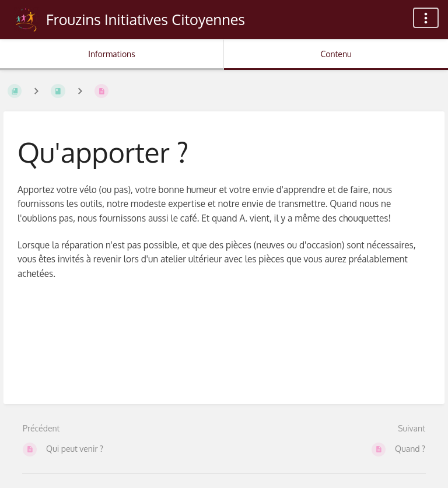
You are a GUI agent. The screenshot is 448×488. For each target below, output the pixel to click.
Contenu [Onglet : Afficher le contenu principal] (336, 54)
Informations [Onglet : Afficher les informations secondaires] (111, 54)
